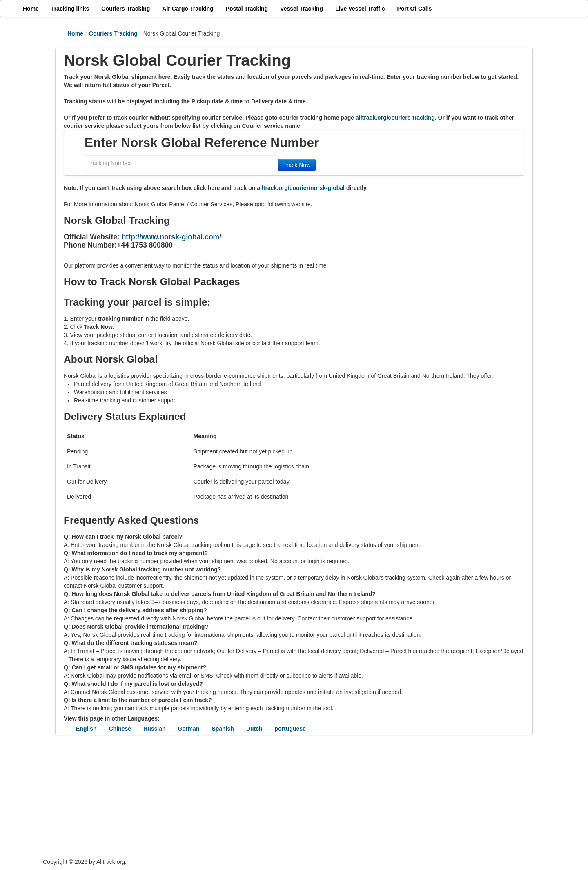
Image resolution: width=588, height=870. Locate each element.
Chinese (120, 729)
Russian (154, 729)
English (86, 729)
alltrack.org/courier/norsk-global (301, 188)
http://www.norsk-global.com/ (171, 237)
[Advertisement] (245, 796)
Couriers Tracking (113, 33)
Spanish (223, 729)
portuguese (290, 729)
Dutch (254, 729)
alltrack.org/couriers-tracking (395, 118)
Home (75, 33)
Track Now (297, 165)
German (189, 729)
